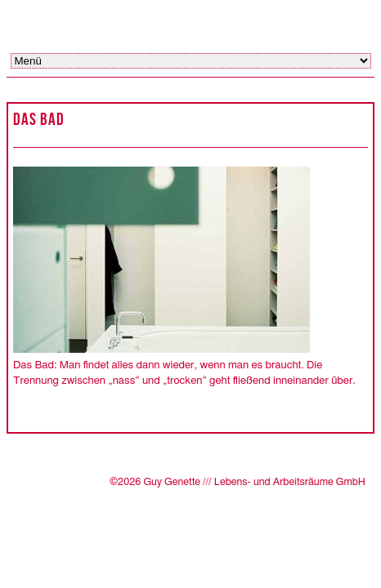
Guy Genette (137, 22)
